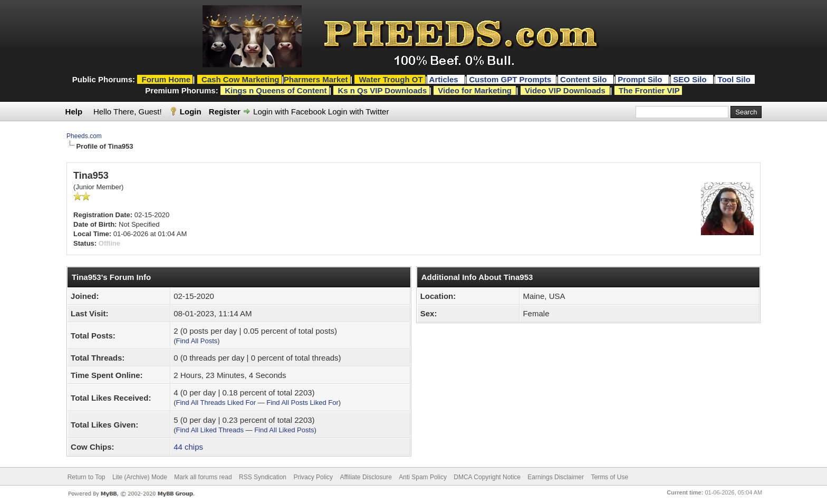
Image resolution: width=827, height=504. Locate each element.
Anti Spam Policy (423, 477)
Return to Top (86, 477)
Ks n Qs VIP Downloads (382, 90)
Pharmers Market (316, 79)
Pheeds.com (84, 136)
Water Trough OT (391, 79)
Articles (445, 79)
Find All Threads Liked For (216, 403)
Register (225, 112)
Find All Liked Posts (284, 430)
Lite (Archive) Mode (140, 477)
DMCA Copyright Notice (487, 477)
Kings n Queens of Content (276, 90)
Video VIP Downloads (565, 90)
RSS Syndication (263, 477)
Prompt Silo (641, 79)
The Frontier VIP (649, 90)
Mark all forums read (203, 477)
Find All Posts (197, 341)
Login (191, 112)
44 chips (188, 447)
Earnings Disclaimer (556, 477)
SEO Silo (691, 79)
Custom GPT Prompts (510, 79)
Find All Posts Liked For (302, 403)
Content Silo (585, 79)
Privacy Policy (313, 477)
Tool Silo (735, 79)
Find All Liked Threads (210, 430)
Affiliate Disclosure (366, 477)
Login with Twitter (359, 112)
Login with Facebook (290, 112)
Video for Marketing (475, 90)
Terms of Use (609, 477)
